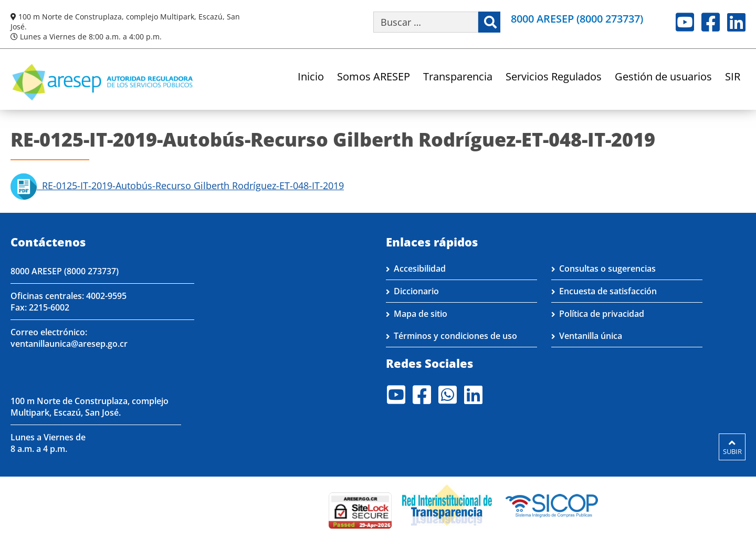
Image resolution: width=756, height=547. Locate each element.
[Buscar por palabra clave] (426, 22)
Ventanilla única (591, 336)
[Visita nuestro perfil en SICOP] (552, 504)
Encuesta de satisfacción (608, 291)
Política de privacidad (602, 314)
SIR (733, 78)
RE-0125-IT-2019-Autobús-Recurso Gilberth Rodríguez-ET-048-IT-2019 (177, 185)
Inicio (311, 78)
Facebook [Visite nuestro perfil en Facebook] (711, 22)
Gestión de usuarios (663, 78)
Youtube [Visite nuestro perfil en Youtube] (685, 22)
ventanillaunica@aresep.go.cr (69, 344)
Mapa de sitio (421, 314)
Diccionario (416, 291)
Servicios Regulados (554, 78)
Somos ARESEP (374, 78)
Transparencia (458, 78)
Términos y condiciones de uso (455, 336)
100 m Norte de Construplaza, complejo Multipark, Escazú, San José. (90, 407)
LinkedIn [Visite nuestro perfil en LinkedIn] (736, 22)
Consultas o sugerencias (607, 269)
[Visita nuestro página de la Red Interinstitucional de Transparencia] (447, 504)
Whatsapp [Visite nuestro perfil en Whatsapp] (448, 395)
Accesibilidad (420, 269)
